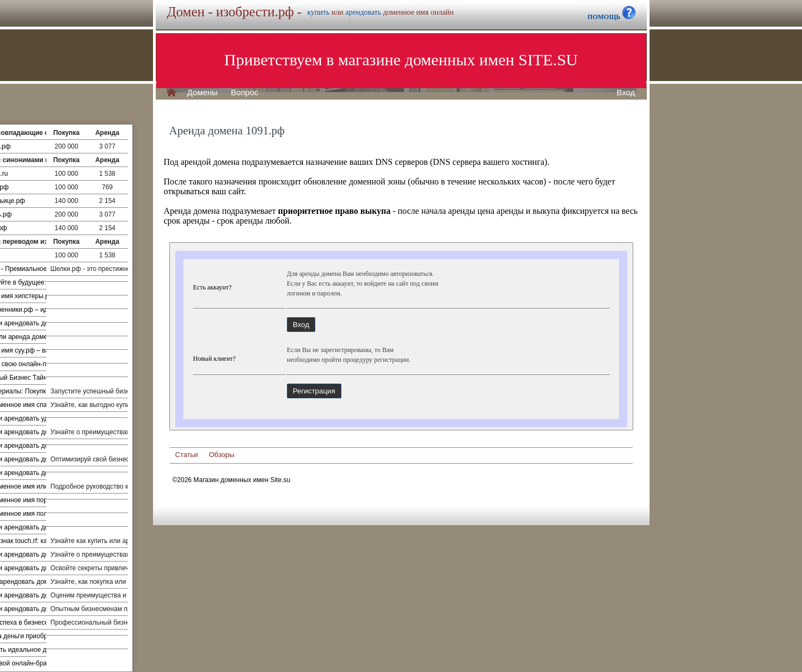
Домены (203, 93)
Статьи (187, 455)
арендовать (363, 12)
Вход (626, 93)
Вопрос (245, 93)
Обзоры (222, 455)
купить (318, 12)
